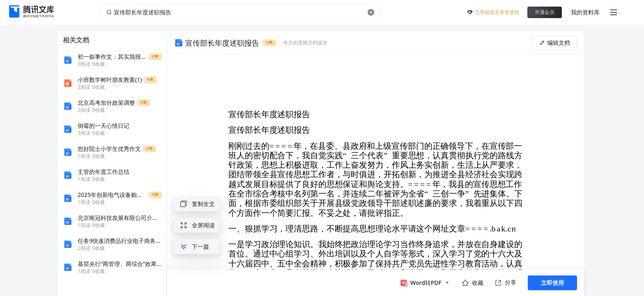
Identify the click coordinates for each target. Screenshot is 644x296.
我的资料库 (585, 12)
